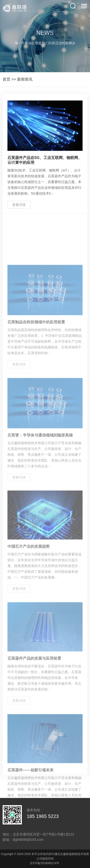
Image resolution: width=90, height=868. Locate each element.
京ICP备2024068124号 (45, 863)
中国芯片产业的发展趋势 (29, 578)
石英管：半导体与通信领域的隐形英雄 (40, 467)
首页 (6, 79)
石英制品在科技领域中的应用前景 (36, 354)
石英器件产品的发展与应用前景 (34, 690)
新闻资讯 (25, 79)
